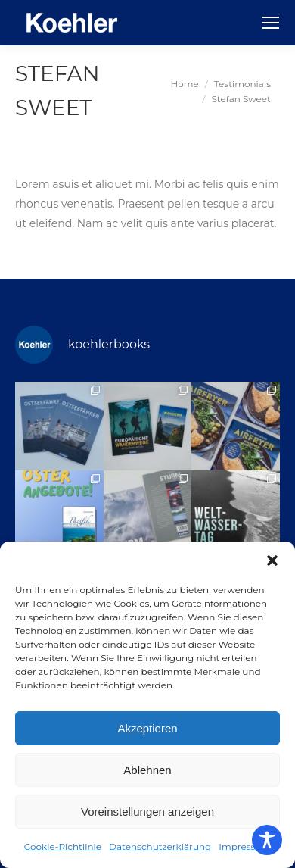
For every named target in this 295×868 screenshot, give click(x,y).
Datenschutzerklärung (160, 846)
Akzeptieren (147, 728)
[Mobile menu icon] (271, 23)
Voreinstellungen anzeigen (147, 812)
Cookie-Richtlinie (63, 846)
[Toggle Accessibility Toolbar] (267, 840)
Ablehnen (147, 770)
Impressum (245, 846)
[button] (272, 560)
